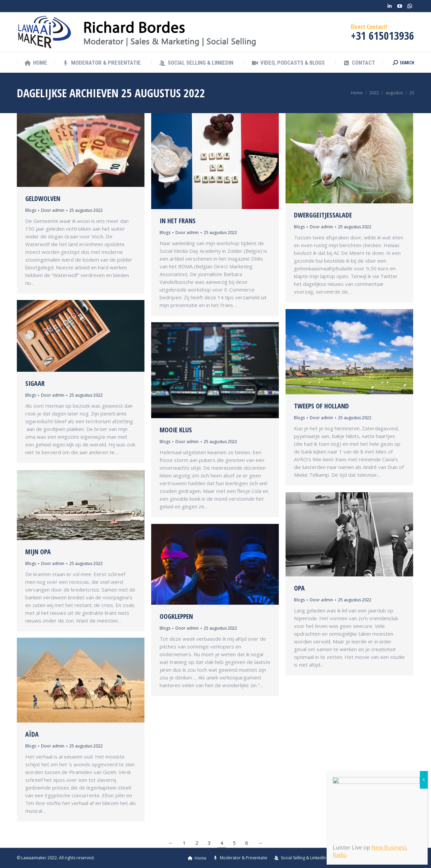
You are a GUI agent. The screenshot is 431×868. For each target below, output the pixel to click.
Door (53, 210)
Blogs (31, 210)
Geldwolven (43, 198)
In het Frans (178, 221)
